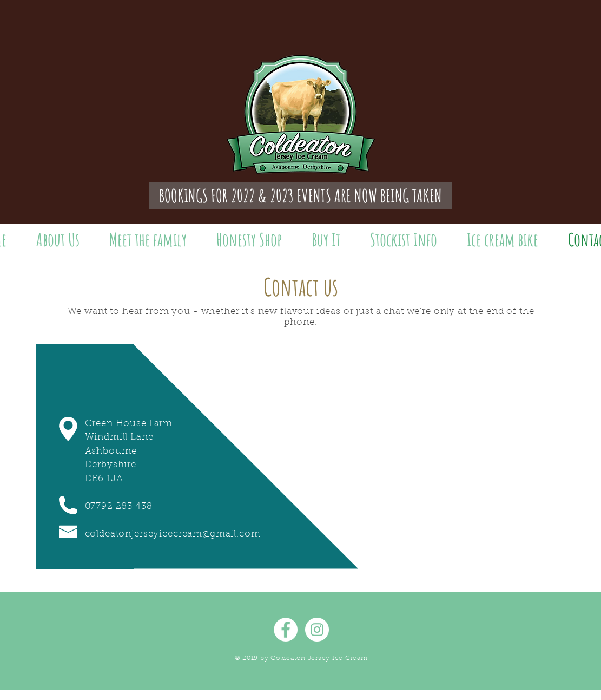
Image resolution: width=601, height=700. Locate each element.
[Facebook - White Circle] (286, 630)
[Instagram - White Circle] (317, 630)
